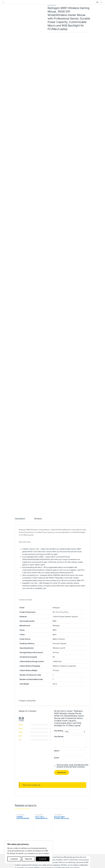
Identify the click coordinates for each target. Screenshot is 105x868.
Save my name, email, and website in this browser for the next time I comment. (72, 653)
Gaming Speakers (23, 782)
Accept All (43, 859)
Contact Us (21, 811)
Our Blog (20, 804)
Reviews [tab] (38, 406)
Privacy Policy (22, 823)
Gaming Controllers (24, 779)
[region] (28, 852)
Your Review (59, 624)
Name (57, 638)
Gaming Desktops (23, 765)
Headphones (22, 785)
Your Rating (59, 618)
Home (19, 798)
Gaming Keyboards (24, 772)
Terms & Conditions (24, 827)
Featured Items (22, 801)
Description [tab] (20, 406)
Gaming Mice (52, 5)
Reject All (28, 859)
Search (98, 2)
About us (20, 808)
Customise (14, 859)
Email (57, 645)
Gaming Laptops (23, 768)
